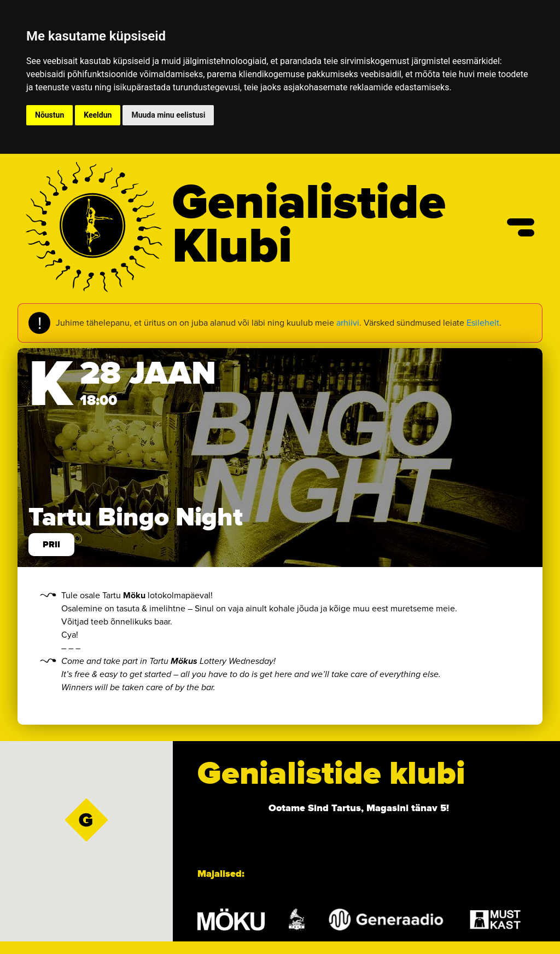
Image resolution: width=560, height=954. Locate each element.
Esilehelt (483, 323)
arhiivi (348, 323)
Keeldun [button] (98, 115)
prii (51, 545)
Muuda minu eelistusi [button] (168, 115)
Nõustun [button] (49, 115)
